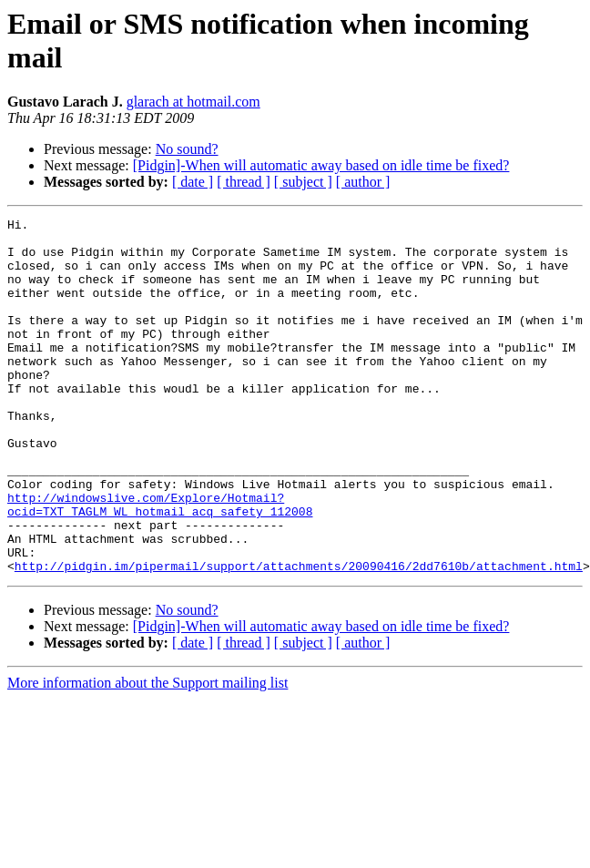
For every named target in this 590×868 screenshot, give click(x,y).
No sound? (187, 149)
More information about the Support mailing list (147, 754)
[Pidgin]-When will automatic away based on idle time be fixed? (321, 165)
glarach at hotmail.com (193, 102)
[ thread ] (244, 182)
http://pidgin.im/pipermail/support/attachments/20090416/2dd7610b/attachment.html (299, 637)
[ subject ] (303, 182)
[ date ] (193, 182)
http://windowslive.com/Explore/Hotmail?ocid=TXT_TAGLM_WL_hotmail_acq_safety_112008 (160, 563)
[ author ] (363, 182)
